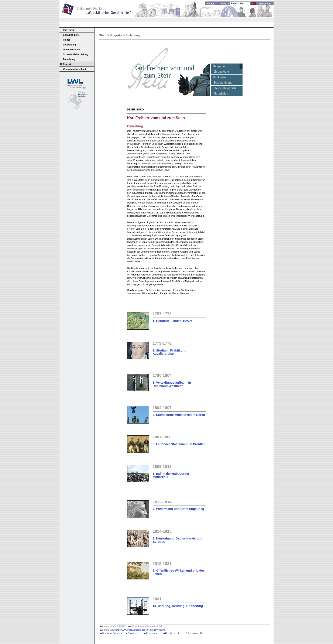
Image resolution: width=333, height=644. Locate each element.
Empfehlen (133, 633)
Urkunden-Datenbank (75, 69)
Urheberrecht (172, 633)
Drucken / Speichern (113, 633)
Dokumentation (72, 49)
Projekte (68, 64)
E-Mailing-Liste (71, 35)
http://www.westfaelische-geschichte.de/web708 (140, 630)
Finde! (67, 40)
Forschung (69, 59)
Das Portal (69, 30)
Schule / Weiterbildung (76, 54)
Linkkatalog (70, 45)
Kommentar (152, 633)
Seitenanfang (192, 633)
